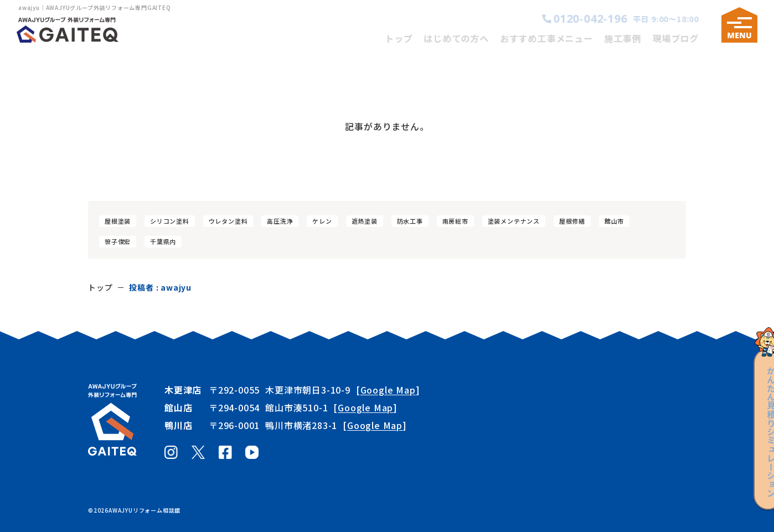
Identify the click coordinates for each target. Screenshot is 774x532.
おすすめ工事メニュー (555, 38)
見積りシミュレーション (756, 420)
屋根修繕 (572, 221)
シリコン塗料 (170, 221)
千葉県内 (163, 241)
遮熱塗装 (365, 221)
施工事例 (631, 38)
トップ (407, 38)
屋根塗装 (118, 221)
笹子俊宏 (118, 241)
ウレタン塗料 (228, 221)
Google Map (388, 390)
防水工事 (410, 221)
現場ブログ (684, 38)
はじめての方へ (465, 38)
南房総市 (455, 221)
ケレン (322, 221)
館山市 (614, 221)
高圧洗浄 (280, 221)
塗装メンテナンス (514, 221)
